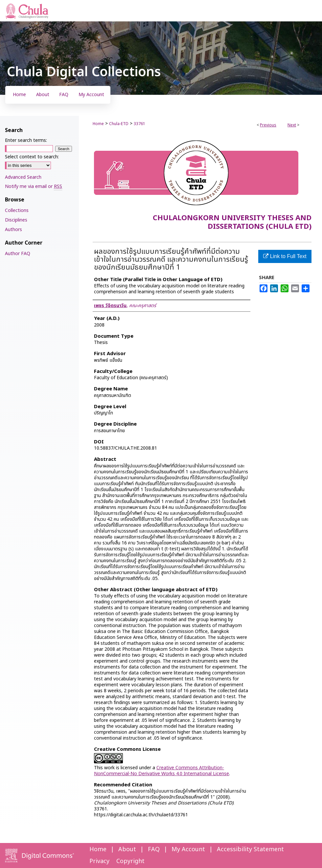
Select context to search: (32, 157)
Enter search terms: (26, 140)
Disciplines (16, 220)
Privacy (99, 861)
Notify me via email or (34, 186)
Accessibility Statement (250, 849)
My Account (188, 849)
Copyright (130, 861)
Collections (17, 210)
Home (98, 124)
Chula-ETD (119, 124)
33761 (139, 124)
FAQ (154, 849)
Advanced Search (23, 177)
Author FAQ (18, 254)
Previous (268, 125)
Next (292, 125)
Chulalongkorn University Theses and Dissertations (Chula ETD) (232, 222)
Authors (13, 230)
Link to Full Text (285, 256)
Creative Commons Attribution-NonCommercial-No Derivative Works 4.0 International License (161, 771)
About (127, 849)
